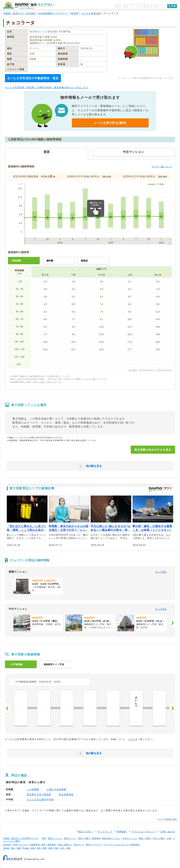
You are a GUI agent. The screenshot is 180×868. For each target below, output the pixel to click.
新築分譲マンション (111, 838)
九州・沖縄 (65, 848)
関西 (45, 848)
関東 (19, 848)
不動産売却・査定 (38, 845)
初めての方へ (85, 832)
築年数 (50, 261)
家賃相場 (96, 838)
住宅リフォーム (20, 845)
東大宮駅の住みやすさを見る (153, 450)
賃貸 (44, 838)
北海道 (6, 848)
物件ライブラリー (94, 845)
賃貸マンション (55, 838)
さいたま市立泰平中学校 (40, 800)
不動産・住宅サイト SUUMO (19, 13)
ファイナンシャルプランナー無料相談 (122, 845)
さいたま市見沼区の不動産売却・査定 (33, 78)
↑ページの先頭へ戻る (167, 819)
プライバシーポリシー (144, 832)
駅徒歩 (85, 261)
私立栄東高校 (66, 794)
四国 (50, 848)
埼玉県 (74, 13)
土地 (169, 838)
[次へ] (172, 623)
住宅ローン (79, 845)
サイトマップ (105, 832)
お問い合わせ (168, 832)
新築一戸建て (145, 838)
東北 (13, 848)
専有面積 (16, 261)
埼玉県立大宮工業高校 (39, 794)
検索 (174, 6)
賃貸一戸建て (84, 838)
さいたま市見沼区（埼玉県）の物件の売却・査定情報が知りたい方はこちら (47, 87)
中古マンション (130, 838)
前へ (8, 708)
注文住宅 (7, 845)
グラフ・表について (162, 167)
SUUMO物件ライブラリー (53, 13)
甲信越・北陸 (29, 848)
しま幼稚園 (33, 789)
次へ (172, 708)
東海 (39, 848)
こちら (132, 739)
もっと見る (161, 572)
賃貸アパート (70, 838)
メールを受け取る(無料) (110, 123)
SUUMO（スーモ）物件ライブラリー (29, 5)
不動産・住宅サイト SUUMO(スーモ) (21, 838)
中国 (56, 848)
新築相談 (52, 845)
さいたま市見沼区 (91, 13)
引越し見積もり (65, 845)
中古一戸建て (159, 838)
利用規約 (122, 832)
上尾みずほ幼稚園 (56, 789)
